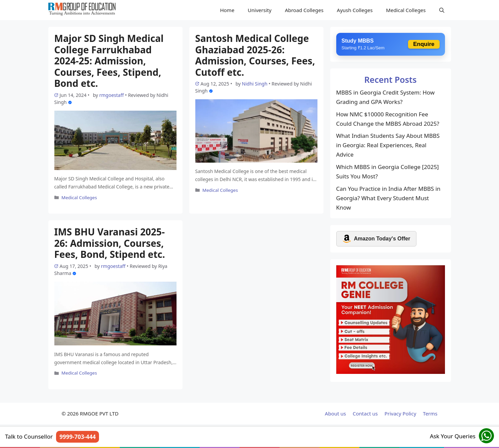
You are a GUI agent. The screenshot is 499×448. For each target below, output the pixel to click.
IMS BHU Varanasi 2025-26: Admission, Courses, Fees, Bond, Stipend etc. (110, 243)
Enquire (424, 44)
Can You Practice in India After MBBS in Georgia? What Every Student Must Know (388, 198)
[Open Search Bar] (442, 10)
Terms (430, 413)
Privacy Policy (401, 413)
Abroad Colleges (304, 10)
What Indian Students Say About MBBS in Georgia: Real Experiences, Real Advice (388, 145)
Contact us (365, 413)
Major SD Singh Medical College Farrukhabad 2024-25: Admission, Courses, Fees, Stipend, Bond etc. (109, 61)
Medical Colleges (406, 10)
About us (335, 413)
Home (227, 10)
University (260, 10)
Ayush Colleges (355, 10)
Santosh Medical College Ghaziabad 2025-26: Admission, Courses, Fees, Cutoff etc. (255, 55)
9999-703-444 (78, 437)
